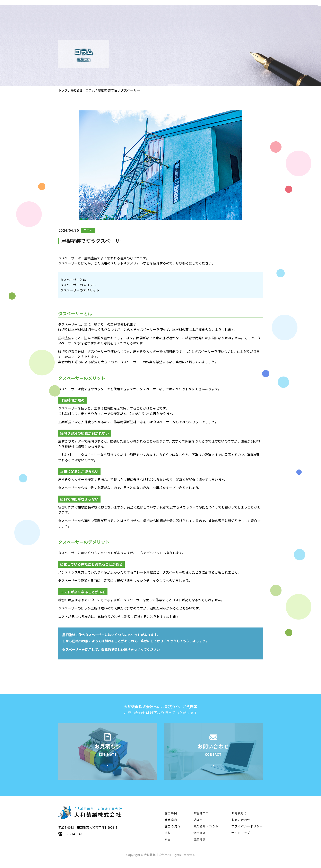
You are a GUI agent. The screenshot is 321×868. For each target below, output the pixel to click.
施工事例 (225, 16)
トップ (63, 90)
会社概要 (183, 16)
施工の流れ (248, 16)
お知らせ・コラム (83, 90)
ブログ (198, 826)
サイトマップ (241, 839)
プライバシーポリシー (247, 833)
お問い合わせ (241, 826)
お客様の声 (201, 819)
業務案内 (204, 16)
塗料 (267, 16)
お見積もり (239, 819)
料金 (168, 846)
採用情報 (200, 846)
